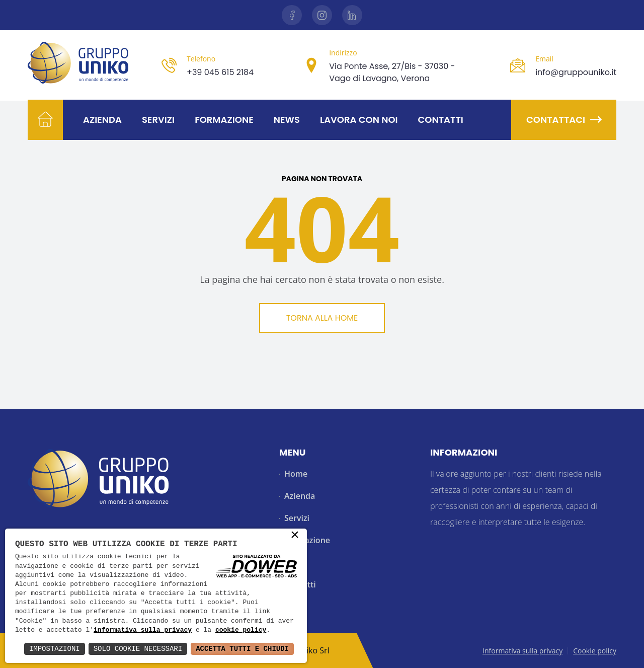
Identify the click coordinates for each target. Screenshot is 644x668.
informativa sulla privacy (143, 630)
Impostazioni (55, 649)
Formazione (224, 120)
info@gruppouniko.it (576, 72)
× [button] (295, 536)
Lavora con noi (359, 120)
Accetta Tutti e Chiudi (242, 649)
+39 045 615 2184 (220, 72)
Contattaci (564, 120)
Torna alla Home (322, 318)
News (287, 120)
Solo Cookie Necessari (138, 649)
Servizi (158, 120)
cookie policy (241, 630)
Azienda (102, 120)
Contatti (441, 120)
